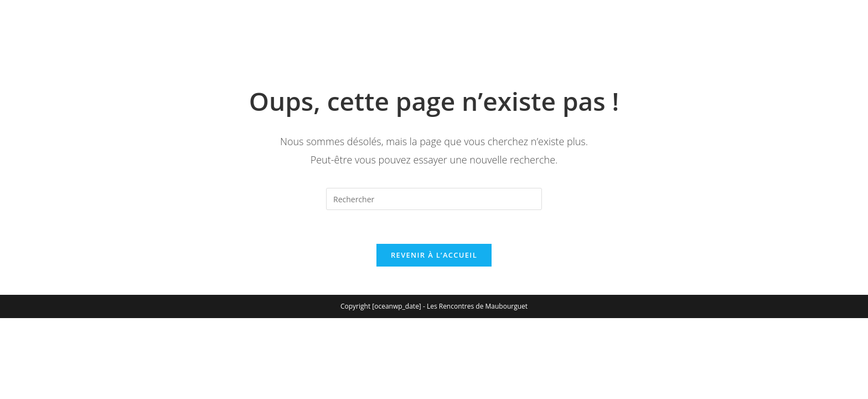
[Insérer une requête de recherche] (434, 199)
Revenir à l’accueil (434, 255)
